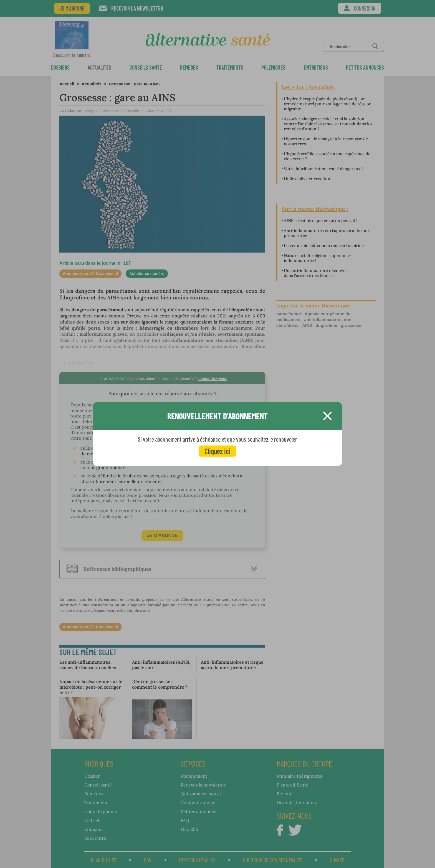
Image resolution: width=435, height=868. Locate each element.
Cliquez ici (217, 451)
